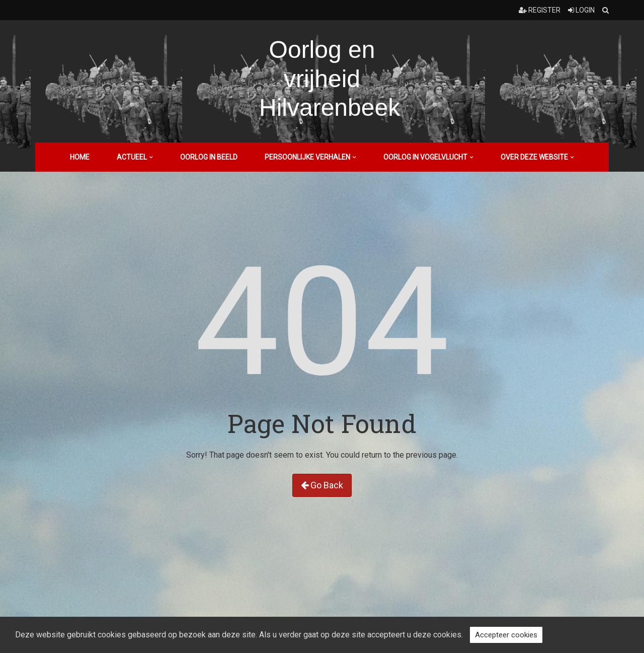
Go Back (322, 485)
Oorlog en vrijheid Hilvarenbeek (330, 79)
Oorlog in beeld (209, 157)
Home (80, 157)
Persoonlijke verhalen (307, 157)
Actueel (132, 157)
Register (540, 10)
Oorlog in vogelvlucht (425, 157)
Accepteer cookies (506, 635)
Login (581, 10)
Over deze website (534, 157)
